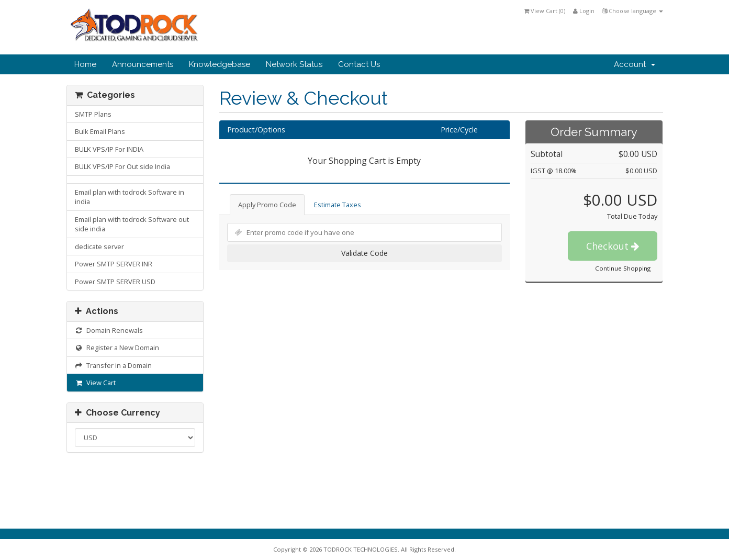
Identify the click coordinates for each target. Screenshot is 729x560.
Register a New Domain (117, 348)
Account (635, 64)
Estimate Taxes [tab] (338, 205)
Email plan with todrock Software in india (130, 197)
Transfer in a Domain (114, 365)
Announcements (143, 64)
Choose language (633, 11)
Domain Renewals (109, 330)
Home (85, 64)
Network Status (294, 64)
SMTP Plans (93, 114)
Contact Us (359, 64)
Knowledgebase (220, 64)
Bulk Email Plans (100, 131)
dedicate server (99, 247)
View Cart (96, 383)
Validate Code (364, 253)
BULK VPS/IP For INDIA (109, 149)
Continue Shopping (623, 268)
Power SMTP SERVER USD (115, 282)
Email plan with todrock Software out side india (132, 224)
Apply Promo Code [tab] (267, 205)
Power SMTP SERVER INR (114, 264)
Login (584, 11)
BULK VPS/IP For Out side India (122, 166)
